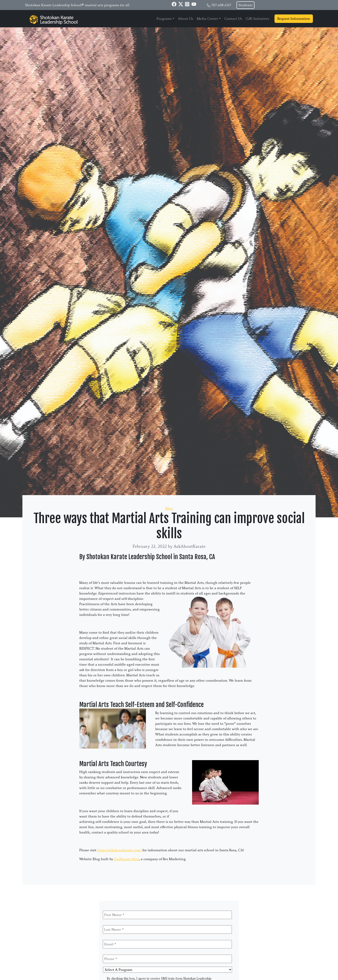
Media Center (207, 19)
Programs (164, 19)
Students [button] (246, 5)
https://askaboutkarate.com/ (119, 850)
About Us (186, 19)
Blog (169, 508)
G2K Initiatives (257, 19)
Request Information (294, 19)
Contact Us (233, 19)
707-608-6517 (221, 5)
